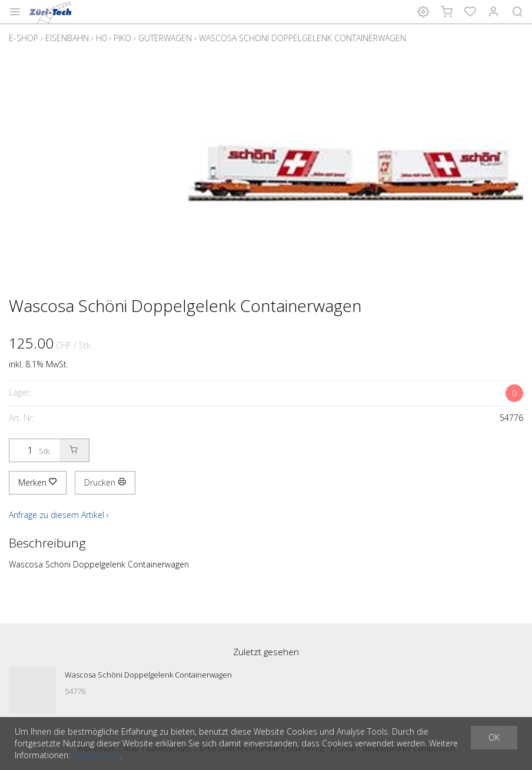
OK (494, 737)
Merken (38, 482)
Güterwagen (165, 38)
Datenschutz (96, 755)
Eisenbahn (67, 38)
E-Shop (24, 38)
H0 (101, 38)
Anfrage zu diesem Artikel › (59, 515)
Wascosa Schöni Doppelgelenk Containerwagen (302, 38)
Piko (122, 38)
